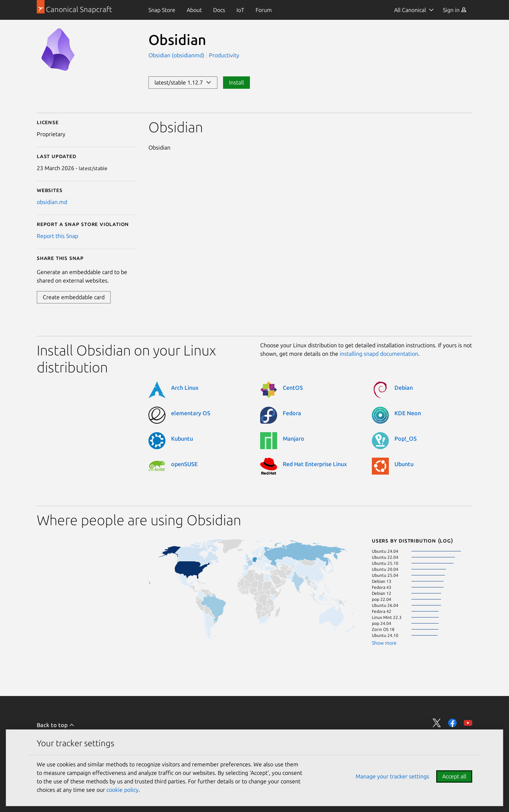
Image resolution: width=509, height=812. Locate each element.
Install (236, 82)
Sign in (455, 10)
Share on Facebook (452, 723)
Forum (264, 10)
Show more (384, 643)
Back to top (56, 725)
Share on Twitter (437, 723)
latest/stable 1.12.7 (183, 82)
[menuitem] (162, 10)
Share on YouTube (468, 723)
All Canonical (410, 10)
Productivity (224, 55)
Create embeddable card (74, 297)
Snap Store (162, 10)
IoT (240, 10)
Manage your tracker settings (392, 776)
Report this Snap (57, 236)
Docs (219, 10)
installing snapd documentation (379, 354)
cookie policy (122, 790)
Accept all (454, 776)
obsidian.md (52, 202)
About (194, 10)
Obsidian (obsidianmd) (177, 55)
